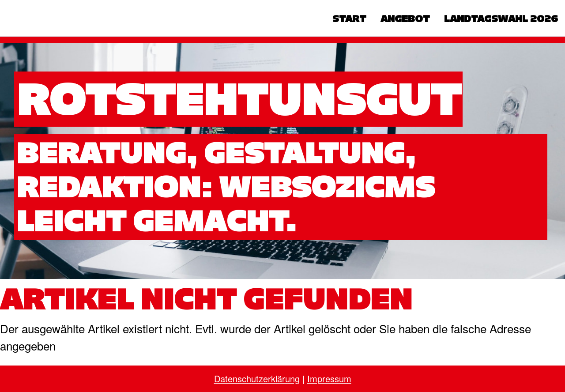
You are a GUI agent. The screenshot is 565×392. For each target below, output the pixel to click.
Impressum (329, 379)
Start (349, 19)
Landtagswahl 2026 (501, 19)
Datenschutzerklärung (257, 379)
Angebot (405, 19)
